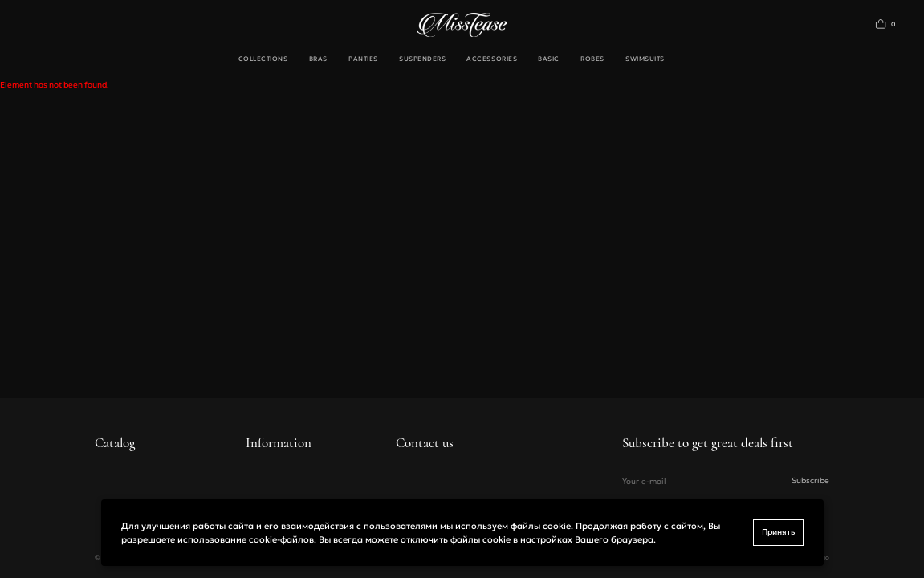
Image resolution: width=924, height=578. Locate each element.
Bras (318, 59)
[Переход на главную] (462, 25)
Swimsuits (645, 59)
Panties (363, 59)
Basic (549, 59)
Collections (263, 59)
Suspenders (422, 59)
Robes (592, 59)
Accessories (492, 59)
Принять (778, 532)
